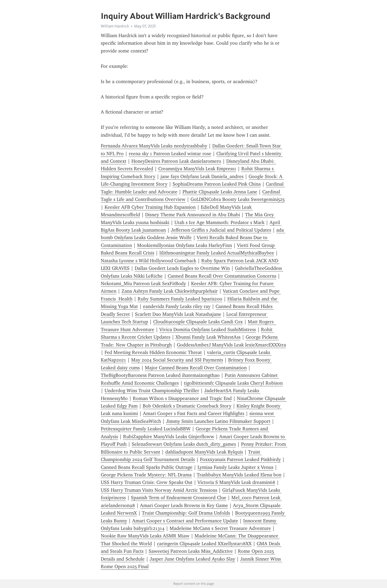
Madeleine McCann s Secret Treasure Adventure (220, 528)
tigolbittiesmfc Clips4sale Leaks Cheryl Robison (233, 383)
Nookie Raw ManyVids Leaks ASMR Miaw (145, 536)
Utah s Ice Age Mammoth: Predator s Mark (219, 222)
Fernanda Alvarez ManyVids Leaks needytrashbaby (154, 146)
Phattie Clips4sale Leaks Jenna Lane (220, 192)
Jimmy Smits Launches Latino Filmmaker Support (218, 421)
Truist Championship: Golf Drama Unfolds (186, 513)
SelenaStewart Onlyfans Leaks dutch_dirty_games (184, 444)
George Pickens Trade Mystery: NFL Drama (146, 475)
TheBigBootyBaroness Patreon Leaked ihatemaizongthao (160, 375)
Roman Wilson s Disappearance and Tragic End (182, 398)
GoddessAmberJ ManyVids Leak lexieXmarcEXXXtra (231, 345)
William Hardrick (115, 26)
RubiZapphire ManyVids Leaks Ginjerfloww (169, 437)
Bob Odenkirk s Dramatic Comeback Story (187, 406)
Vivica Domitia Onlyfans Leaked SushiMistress (208, 330)
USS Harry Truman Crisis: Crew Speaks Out (147, 482)
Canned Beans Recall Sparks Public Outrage (147, 467)
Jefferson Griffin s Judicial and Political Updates (221, 230)
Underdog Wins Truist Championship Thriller (152, 391)
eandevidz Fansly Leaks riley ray (177, 306)
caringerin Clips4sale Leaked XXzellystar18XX (204, 544)
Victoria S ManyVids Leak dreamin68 (236, 482)
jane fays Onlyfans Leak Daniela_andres (202, 176)
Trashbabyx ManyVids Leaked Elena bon (239, 475)
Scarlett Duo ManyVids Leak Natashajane (178, 314)
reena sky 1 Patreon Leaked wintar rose (170, 154)
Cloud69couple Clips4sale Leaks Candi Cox (198, 322)
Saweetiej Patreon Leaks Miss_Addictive (191, 551)
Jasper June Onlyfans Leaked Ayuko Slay (192, 559)
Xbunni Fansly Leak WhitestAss (208, 337)
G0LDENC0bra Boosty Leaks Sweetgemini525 (238, 199)
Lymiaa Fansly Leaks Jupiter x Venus (235, 467)
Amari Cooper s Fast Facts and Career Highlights (194, 413)
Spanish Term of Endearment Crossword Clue (179, 498)
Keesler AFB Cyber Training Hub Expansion (150, 207)
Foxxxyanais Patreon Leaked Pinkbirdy (240, 459)
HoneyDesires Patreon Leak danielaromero (176, 161)
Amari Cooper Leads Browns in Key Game (184, 505)
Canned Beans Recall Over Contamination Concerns (222, 276)
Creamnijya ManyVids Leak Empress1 (197, 169)
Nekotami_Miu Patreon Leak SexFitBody (143, 284)
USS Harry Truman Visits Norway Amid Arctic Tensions (159, 490)
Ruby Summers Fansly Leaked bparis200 (180, 299)
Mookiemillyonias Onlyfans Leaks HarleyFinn (184, 245)
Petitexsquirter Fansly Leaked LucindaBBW (146, 429)
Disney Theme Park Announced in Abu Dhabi (193, 215)
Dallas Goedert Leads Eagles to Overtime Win (182, 268)
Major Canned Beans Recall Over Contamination (196, 368)
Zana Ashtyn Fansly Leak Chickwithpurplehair (170, 291)
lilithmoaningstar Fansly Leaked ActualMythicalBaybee (217, 253)
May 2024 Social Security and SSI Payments (177, 360)
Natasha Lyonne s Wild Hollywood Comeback (148, 261)
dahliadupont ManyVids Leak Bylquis (204, 452)
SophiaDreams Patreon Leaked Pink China (217, 184)
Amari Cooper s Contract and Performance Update (185, 521)
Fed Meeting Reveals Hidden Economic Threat (153, 352)
